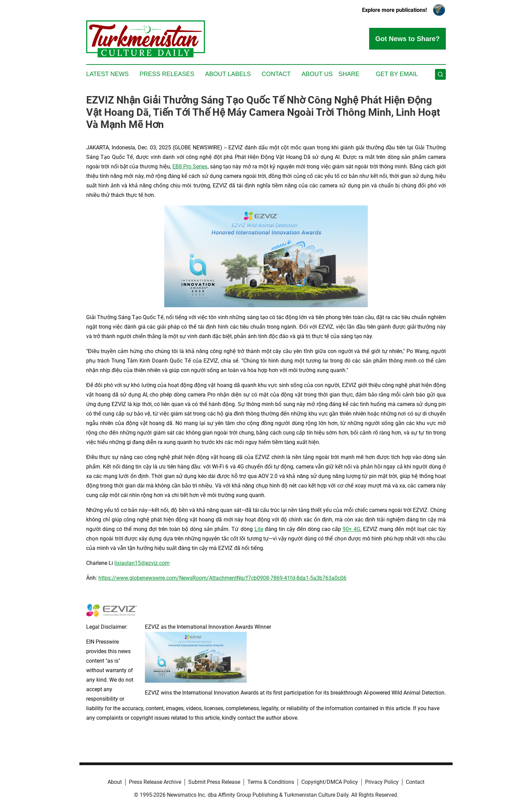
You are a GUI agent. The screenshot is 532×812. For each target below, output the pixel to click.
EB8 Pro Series (190, 167)
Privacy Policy (382, 782)
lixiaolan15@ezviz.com (142, 563)
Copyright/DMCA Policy (330, 782)
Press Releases (167, 74)
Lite (259, 529)
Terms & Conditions (271, 782)
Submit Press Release (214, 782)
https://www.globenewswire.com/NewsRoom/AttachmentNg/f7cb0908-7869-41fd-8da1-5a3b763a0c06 (222, 578)
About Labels (228, 74)
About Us (317, 74)
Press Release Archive (155, 782)
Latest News (107, 74)
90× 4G (351, 529)
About (115, 782)
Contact (276, 74)
